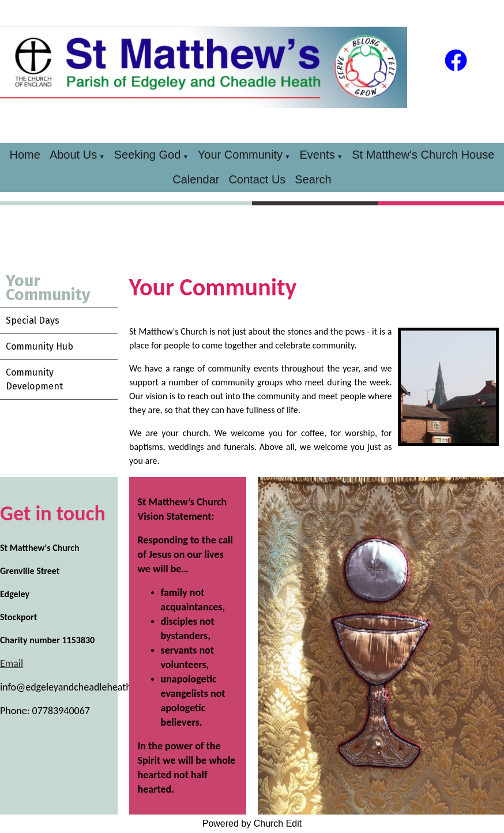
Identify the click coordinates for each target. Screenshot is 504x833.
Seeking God (148, 155)
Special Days (33, 320)
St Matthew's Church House (423, 155)
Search (313, 179)
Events (317, 155)
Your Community (240, 155)
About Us (73, 155)
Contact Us (257, 179)
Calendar (196, 179)
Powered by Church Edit (252, 823)
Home (25, 155)
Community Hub (40, 346)
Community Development (34, 379)
